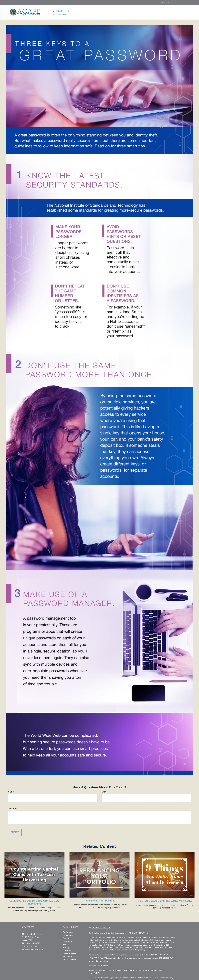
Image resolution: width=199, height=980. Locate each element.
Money (66, 948)
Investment (68, 936)
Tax (65, 945)
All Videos (68, 957)
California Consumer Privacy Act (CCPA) (161, 953)
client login (61, 14)
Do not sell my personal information (152, 956)
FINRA (168, 964)
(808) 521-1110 (62, 11)
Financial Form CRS (97, 928)
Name (11, 792)
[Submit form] (15, 833)
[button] (162, 13)
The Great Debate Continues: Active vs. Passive (165, 901)
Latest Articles (70, 954)
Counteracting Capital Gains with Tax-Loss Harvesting (34, 903)
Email (104, 792)
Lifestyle (67, 951)
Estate (66, 939)
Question (12, 809)
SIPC (172, 964)
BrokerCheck (139, 932)
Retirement (68, 933)
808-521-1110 (166, 3)
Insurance (68, 942)
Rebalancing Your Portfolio (99, 901)
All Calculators (70, 960)
